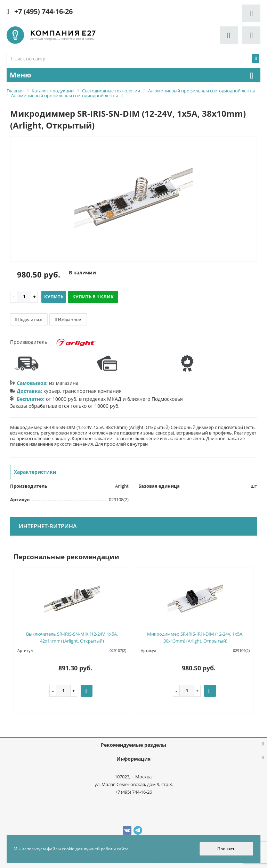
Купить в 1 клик (93, 297)
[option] (133, 200)
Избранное (68, 319)
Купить (54, 297)
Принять (226, 849)
